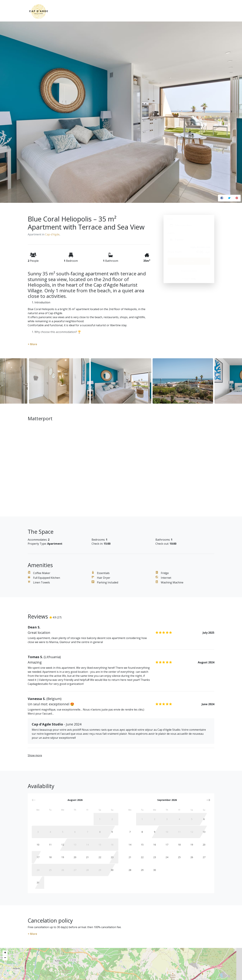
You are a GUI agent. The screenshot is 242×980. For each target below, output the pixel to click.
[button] (208, 800)
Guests (171, 233)
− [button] (5, 958)
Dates (170, 219)
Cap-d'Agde (52, 234)
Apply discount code (200, 247)
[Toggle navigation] (212, 12)
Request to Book (189, 271)
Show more (35, 755)
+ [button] (5, 953)
